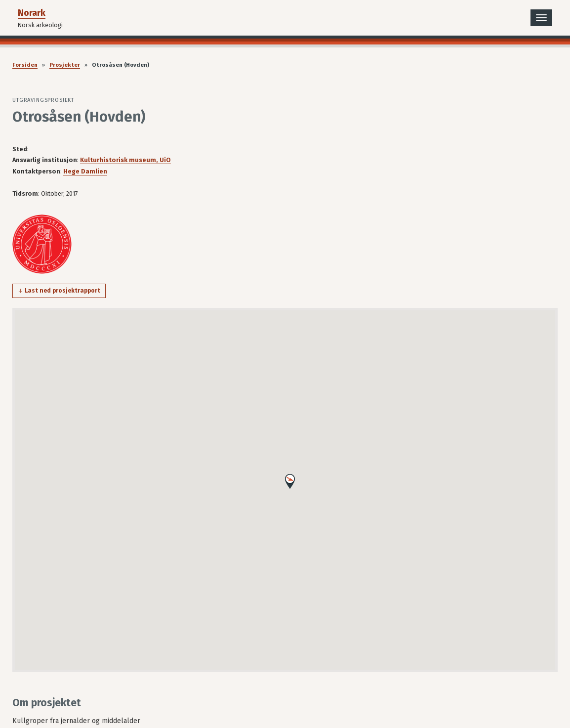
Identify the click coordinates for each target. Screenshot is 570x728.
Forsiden (25, 65)
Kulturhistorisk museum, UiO (125, 160)
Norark (32, 13)
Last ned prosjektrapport (62, 291)
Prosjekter (65, 65)
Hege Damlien (85, 171)
